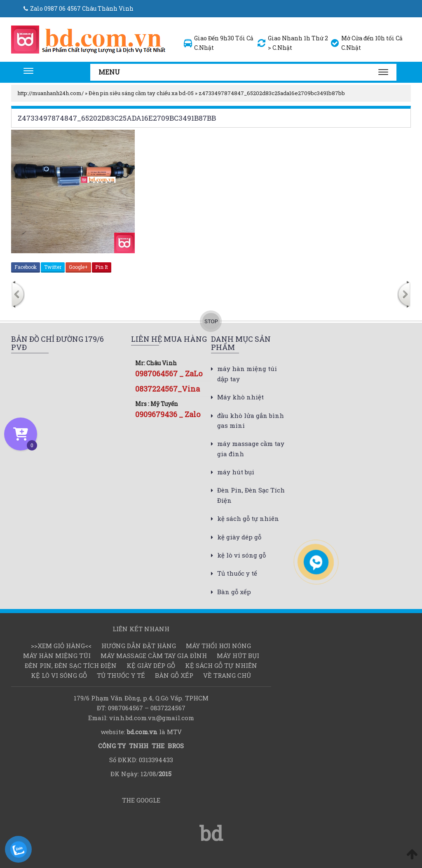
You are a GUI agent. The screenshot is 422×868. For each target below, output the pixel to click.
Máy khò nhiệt (240, 397)
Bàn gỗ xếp (234, 592)
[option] (87, 296)
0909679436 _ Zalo (168, 414)
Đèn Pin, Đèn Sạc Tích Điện (71, 665)
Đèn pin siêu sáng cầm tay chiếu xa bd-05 (141, 93)
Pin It (102, 267)
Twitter (53, 267)
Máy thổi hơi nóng (218, 646)
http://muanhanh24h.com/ (50, 93)
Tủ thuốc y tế (237, 573)
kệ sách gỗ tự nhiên (248, 518)
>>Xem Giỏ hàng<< (61, 646)
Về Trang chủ (227, 675)
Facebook (26, 267)
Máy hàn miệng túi (57, 656)
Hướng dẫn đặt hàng (139, 646)
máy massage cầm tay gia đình (154, 656)
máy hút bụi (236, 472)
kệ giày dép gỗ (239, 537)
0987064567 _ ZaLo (169, 373)
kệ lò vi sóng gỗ (241, 555)
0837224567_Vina (168, 389)
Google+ (78, 267)
